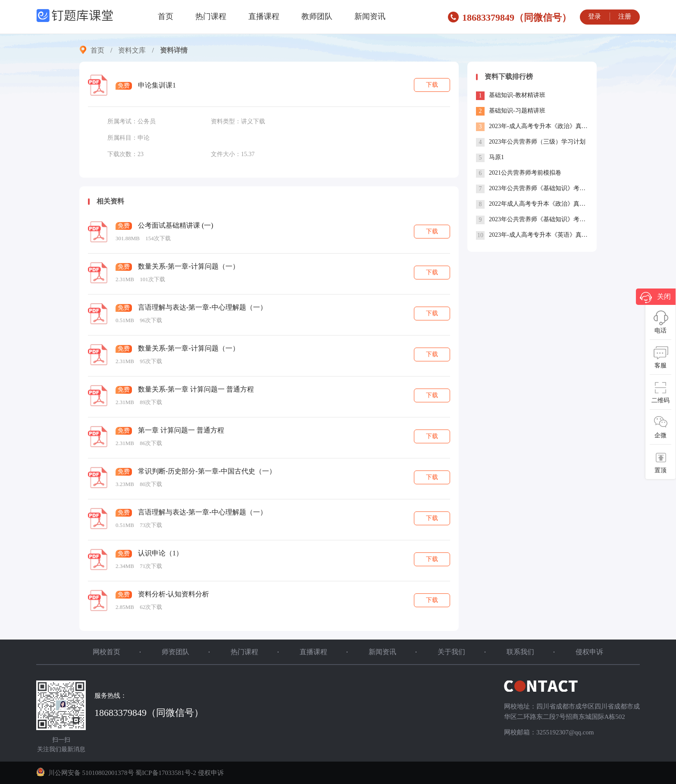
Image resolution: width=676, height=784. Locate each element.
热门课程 (211, 16)
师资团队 (175, 652)
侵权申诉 (589, 652)
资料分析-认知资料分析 (174, 594)
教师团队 (317, 16)
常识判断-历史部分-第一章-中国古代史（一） (207, 471)
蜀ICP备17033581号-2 (166, 773)
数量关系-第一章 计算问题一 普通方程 (196, 389)
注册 (625, 16)
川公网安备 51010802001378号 (86, 773)
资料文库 (132, 50)
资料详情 (174, 50)
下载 (432, 85)
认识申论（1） (160, 553)
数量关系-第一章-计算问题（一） (189, 266)
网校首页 (106, 652)
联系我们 (520, 652)
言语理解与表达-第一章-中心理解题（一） (202, 307)
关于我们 (451, 652)
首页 (166, 16)
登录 (595, 16)
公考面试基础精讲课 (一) (176, 225)
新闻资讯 (370, 16)
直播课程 (264, 16)
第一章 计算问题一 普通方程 (181, 430)
